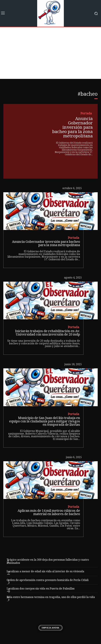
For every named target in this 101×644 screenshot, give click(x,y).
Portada (86, 114)
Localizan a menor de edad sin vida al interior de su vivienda (45, 572)
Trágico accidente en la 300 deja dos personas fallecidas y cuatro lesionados (48, 562)
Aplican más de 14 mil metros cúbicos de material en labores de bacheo (49, 513)
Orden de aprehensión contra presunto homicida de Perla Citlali (48, 580)
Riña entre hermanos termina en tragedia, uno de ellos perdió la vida (51, 597)
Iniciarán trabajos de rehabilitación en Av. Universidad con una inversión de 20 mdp (47, 333)
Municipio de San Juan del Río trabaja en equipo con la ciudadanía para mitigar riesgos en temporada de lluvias (45, 422)
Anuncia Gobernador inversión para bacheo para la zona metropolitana (72, 128)
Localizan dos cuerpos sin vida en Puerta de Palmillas (41, 589)
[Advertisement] (50, 54)
